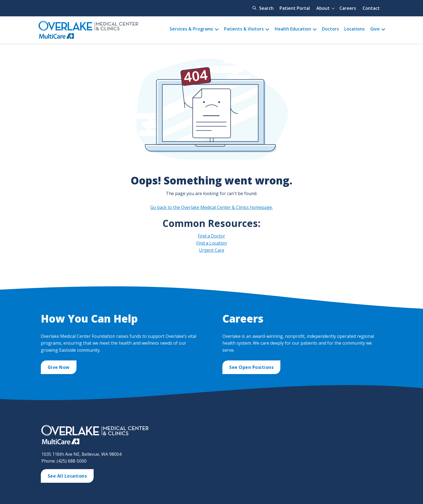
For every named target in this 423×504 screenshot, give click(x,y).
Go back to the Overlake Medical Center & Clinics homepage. (211, 207)
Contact (371, 8)
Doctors (330, 29)
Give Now (59, 367)
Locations (355, 29)
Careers (348, 8)
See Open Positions (251, 367)
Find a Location (212, 243)
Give (375, 29)
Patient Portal (295, 8)
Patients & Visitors (244, 29)
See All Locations (67, 476)
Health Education (293, 29)
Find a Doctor (211, 236)
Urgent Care (212, 250)
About (323, 8)
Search (266, 8)
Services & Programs (191, 29)
